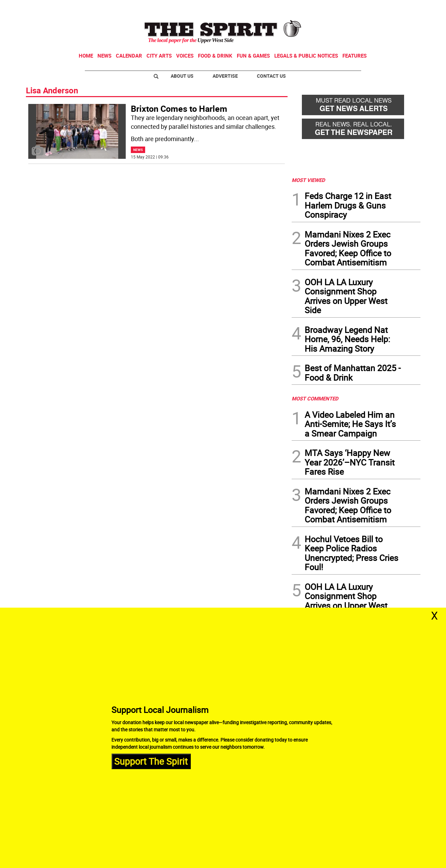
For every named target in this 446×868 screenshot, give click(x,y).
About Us (182, 76)
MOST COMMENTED (315, 398)
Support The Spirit (151, 761)
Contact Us (271, 76)
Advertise (225, 76)
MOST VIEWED (308, 180)
